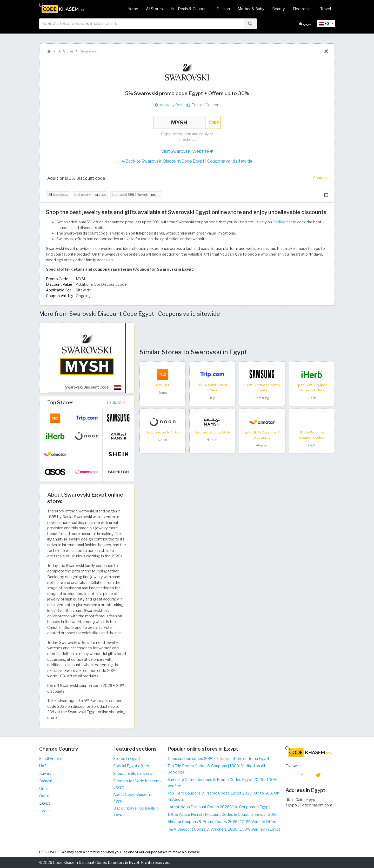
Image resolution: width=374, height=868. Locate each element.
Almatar (262, 445)
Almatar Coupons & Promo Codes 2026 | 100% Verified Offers (222, 822)
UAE (43, 766)
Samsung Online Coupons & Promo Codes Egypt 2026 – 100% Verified (222, 783)
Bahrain (46, 781)
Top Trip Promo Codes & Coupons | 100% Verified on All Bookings (216, 769)
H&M (312, 445)
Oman (44, 789)
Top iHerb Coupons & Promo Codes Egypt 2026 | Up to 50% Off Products (224, 796)
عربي (305, 26)
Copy (214, 122)
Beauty (279, 9)
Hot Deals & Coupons (190, 9)
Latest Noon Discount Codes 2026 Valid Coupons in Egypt (219, 807)
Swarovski (89, 51)
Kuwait (45, 773)
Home (133, 9)
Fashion (223, 9)
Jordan (45, 811)
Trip (212, 398)
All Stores (154, 9)
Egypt (45, 803)
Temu (163, 393)
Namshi (212, 440)
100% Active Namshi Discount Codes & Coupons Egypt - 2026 (223, 814)
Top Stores (60, 402)
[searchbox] (141, 26)
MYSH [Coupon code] (179, 122)
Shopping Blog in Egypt (133, 773)
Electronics (303, 9)
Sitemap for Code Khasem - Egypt (137, 784)
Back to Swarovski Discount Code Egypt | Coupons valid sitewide (187, 161)
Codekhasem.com (289, 222)
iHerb (312, 398)
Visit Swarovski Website (187, 151)
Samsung (262, 398)
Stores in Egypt (127, 759)
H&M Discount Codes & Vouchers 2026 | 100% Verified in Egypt (224, 829)
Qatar (44, 796)
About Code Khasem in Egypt (133, 798)
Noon (162, 440)
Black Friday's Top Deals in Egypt (136, 811)
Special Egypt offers (131, 766)
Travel (326, 9)
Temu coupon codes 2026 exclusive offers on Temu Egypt (218, 759)
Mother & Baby (251, 9)
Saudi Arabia (50, 759)
